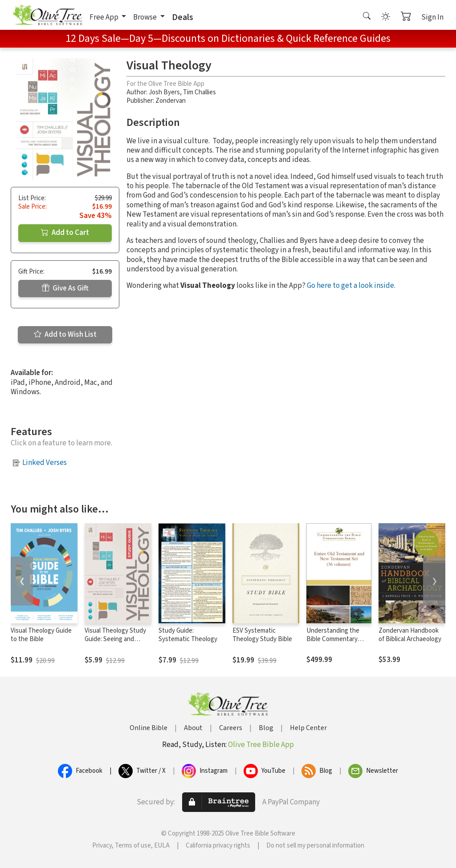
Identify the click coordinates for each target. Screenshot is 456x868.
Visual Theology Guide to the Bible (41, 635)
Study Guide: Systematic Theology (188, 635)
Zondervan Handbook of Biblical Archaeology (410, 635)
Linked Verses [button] (45, 463)
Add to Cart (65, 233)
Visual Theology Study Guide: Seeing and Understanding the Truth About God (115, 643)
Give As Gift (65, 288)
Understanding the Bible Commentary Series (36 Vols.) (333, 639)
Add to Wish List (65, 335)
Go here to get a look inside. (351, 286)
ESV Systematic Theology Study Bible (262, 635)
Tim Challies (199, 92)
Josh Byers (164, 92)
